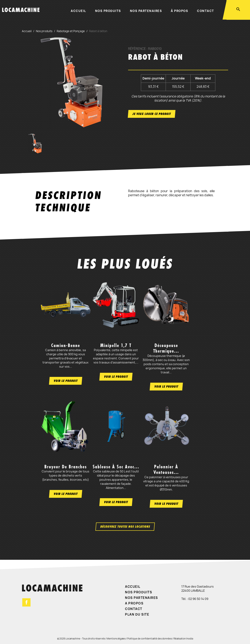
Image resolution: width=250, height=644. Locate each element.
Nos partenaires (146, 11)
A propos (134, 603)
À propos (179, 11)
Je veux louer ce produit (152, 114)
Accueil (78, 11)
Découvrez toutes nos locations (125, 527)
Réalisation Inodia (183, 639)
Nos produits (108, 11)
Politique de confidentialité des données (150, 639)
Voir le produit (66, 381)
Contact (206, 11)
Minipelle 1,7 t (116, 345)
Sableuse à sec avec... (116, 467)
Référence (137, 49)
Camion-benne (66, 345)
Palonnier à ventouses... (166, 469)
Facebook (26, 602)
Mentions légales (116, 639)
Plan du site (137, 614)
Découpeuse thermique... (166, 348)
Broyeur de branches (66, 467)
